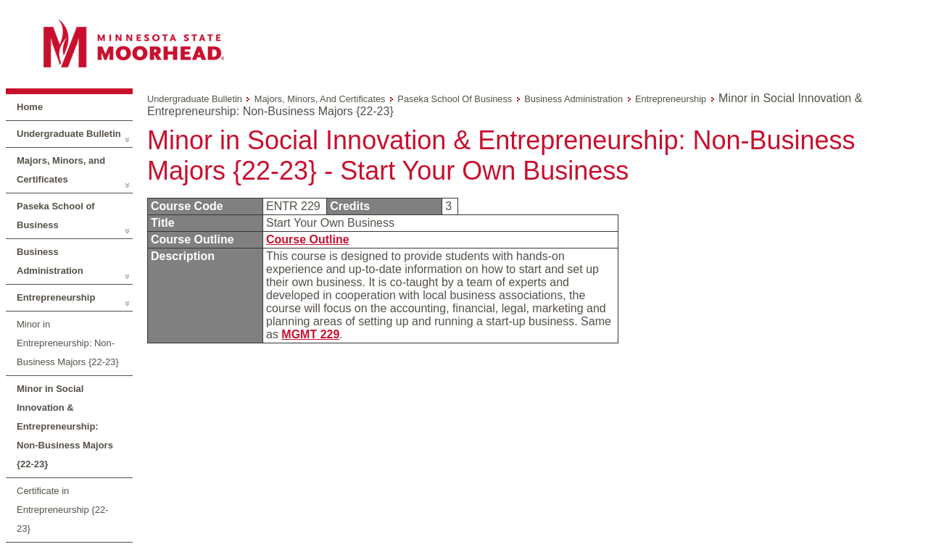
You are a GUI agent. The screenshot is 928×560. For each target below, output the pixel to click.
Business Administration (50, 261)
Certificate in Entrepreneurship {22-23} (62, 510)
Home (30, 107)
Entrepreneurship (56, 297)
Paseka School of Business (56, 216)
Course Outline (308, 239)
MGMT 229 (310, 334)
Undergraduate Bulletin (69, 134)
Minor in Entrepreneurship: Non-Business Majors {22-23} (68, 343)
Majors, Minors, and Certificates (61, 170)
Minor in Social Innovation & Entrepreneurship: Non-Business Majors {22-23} (65, 426)
